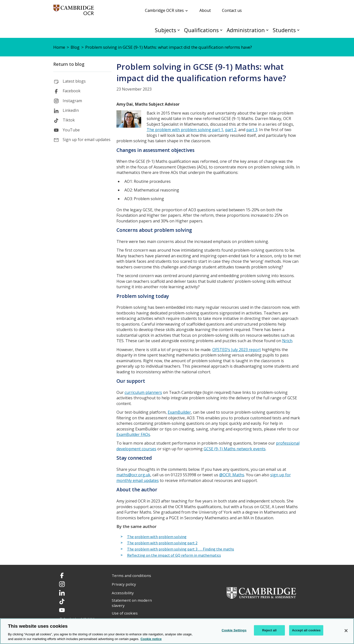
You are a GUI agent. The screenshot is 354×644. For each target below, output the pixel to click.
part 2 (231, 130)
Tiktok (69, 120)
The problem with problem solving (157, 537)
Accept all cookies (306, 630)
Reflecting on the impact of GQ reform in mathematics (174, 555)
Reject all (269, 630)
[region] (177, 631)
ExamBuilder (179, 412)
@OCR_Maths (232, 475)
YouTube (71, 130)
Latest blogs (74, 81)
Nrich (287, 341)
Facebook (72, 91)
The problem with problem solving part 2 (162, 543)
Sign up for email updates (87, 140)
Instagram (72, 101)
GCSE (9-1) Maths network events (235, 449)
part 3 (252, 130)
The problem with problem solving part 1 (185, 130)
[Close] (346, 631)
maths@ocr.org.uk (133, 475)
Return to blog (69, 64)
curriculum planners (143, 392)
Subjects (165, 30)
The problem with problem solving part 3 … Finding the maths (181, 549)
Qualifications (201, 30)
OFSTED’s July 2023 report (237, 350)
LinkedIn (71, 110)
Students (284, 30)
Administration (246, 30)
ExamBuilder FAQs (133, 434)
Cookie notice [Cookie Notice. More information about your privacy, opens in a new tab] (151, 639)
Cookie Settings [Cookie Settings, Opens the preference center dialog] (234, 630)
